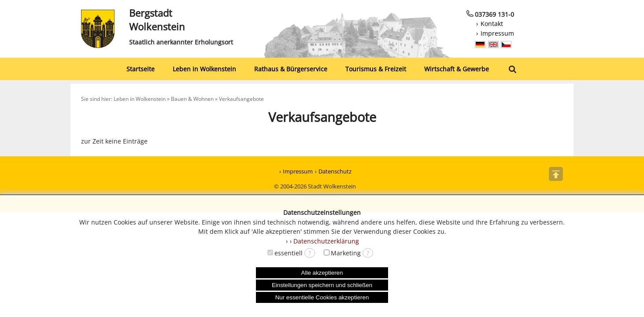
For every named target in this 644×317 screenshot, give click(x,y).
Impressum (497, 33)
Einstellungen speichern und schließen (322, 285)
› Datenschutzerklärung (324, 241)
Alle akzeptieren (322, 273)
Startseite (141, 69)
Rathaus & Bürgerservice (291, 69)
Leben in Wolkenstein (204, 69)
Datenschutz (335, 171)
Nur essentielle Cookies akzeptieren (322, 297)
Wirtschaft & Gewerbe (457, 69)
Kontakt (492, 24)
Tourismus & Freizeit (376, 69)
